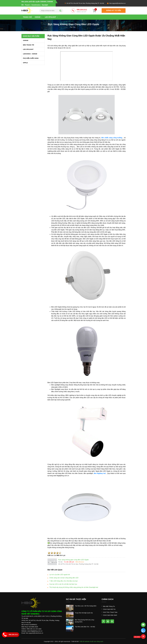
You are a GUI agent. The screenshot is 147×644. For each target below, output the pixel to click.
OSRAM (38, 17)
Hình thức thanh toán (110, 612)
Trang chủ (27, 17)
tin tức (73, 27)
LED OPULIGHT (51, 17)
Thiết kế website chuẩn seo (88, 641)
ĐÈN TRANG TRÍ (28, 45)
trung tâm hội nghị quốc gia (84, 613)
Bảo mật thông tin (109, 606)
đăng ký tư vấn (114, 10)
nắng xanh (100, 641)
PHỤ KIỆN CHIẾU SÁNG (31, 58)
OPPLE (25, 63)
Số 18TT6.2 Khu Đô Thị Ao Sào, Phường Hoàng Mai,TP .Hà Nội (85, 3)
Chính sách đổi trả (109, 609)
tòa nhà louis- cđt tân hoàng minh (86, 606)
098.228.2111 (82, 11)
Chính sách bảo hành (110, 615)
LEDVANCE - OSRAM (30, 54)
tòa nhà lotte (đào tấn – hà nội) (85, 627)
